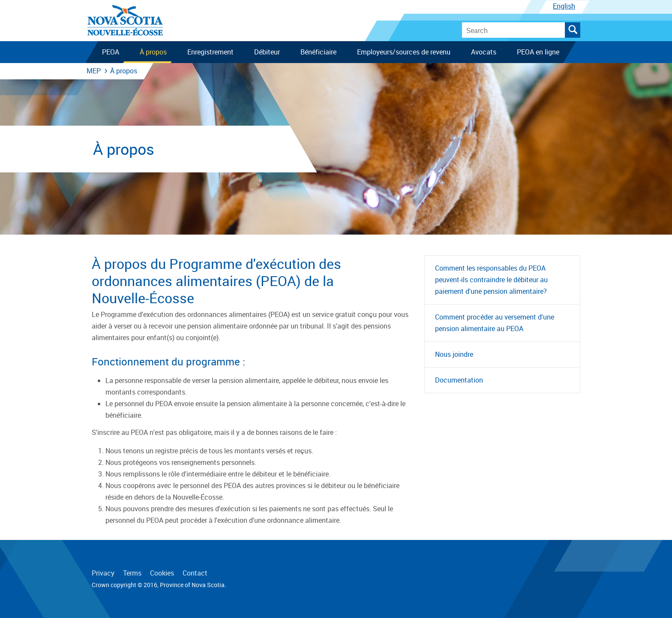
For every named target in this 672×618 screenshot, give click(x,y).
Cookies (162, 573)
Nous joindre (454, 354)
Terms (132, 573)
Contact (195, 573)
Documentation (459, 380)
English (564, 6)
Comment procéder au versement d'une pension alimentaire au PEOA (495, 323)
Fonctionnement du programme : (168, 362)
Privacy (103, 573)
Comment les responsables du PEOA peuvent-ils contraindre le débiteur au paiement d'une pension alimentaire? (491, 280)
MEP (94, 71)
